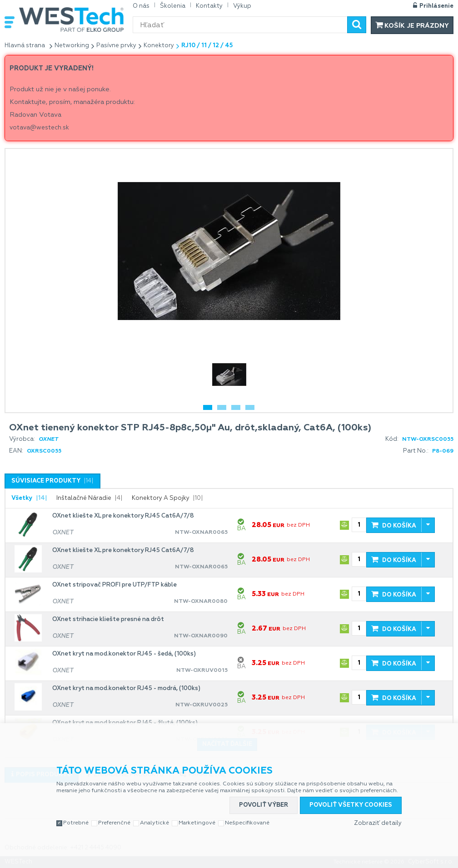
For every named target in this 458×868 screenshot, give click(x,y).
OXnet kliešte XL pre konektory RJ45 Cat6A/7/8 (123, 516)
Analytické (154, 823)
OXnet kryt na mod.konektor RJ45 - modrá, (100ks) (126, 688)
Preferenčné (114, 823)
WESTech (71, 20)
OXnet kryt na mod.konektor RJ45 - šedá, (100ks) (124, 654)
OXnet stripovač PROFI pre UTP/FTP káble (114, 585)
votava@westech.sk (39, 128)
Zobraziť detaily (378, 823)
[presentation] (52, 481)
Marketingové (197, 823)
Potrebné (76, 823)
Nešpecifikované (247, 823)
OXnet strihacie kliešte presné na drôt (108, 619)
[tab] (52, 481)
